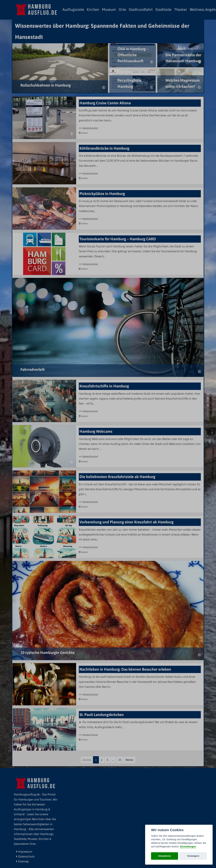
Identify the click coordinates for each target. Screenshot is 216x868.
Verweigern (193, 856)
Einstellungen (188, 847)
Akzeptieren (165, 856)
